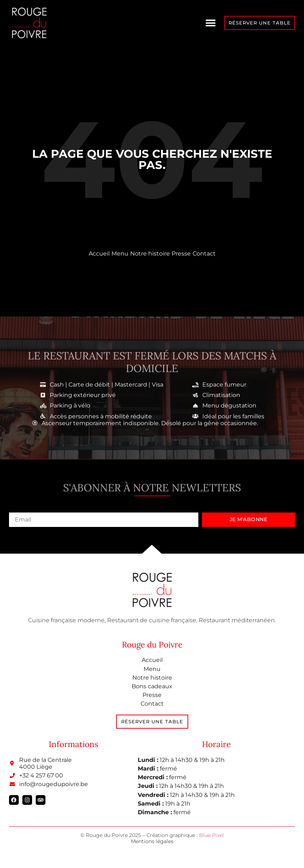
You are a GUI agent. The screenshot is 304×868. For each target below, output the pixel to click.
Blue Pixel (212, 835)
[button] (211, 23)
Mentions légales (152, 841)
